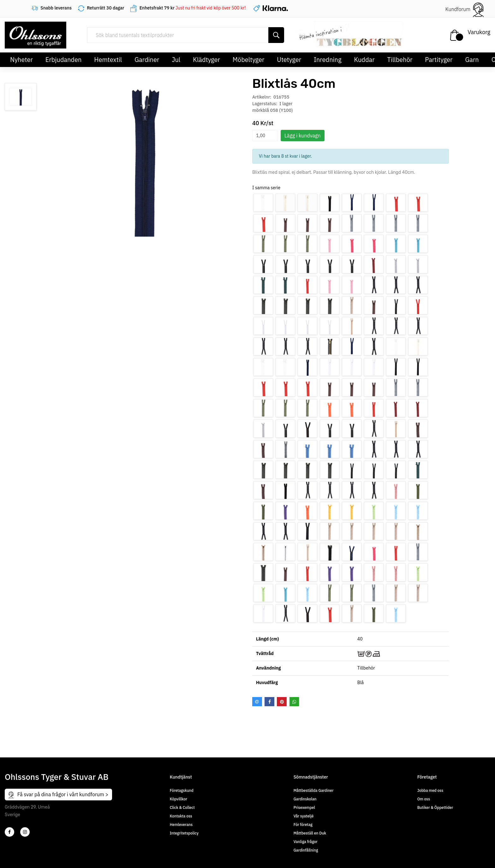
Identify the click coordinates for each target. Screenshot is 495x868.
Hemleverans (181, 825)
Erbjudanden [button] (64, 60)
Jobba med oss (430, 790)
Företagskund (182, 790)
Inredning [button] (328, 60)
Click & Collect (182, 807)
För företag (303, 825)
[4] (25, 832)
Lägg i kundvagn (303, 136)
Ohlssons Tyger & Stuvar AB (57, 777)
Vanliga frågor (306, 842)
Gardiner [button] (147, 60)
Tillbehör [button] (400, 60)
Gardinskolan (305, 799)
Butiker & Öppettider (435, 807)
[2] (9, 832)
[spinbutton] (265, 136)
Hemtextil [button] (108, 60)
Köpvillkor (179, 799)
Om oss (424, 799)
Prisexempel (304, 807)
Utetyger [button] (289, 60)
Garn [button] (472, 60)
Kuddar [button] (364, 60)
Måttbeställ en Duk (310, 833)
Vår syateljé (304, 816)
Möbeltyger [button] (249, 60)
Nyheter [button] (21, 60)
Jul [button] (176, 60)
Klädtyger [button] (206, 60)
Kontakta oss (181, 816)
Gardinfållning (306, 850)
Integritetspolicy (184, 833)
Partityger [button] (439, 60)
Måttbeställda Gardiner (314, 790)
